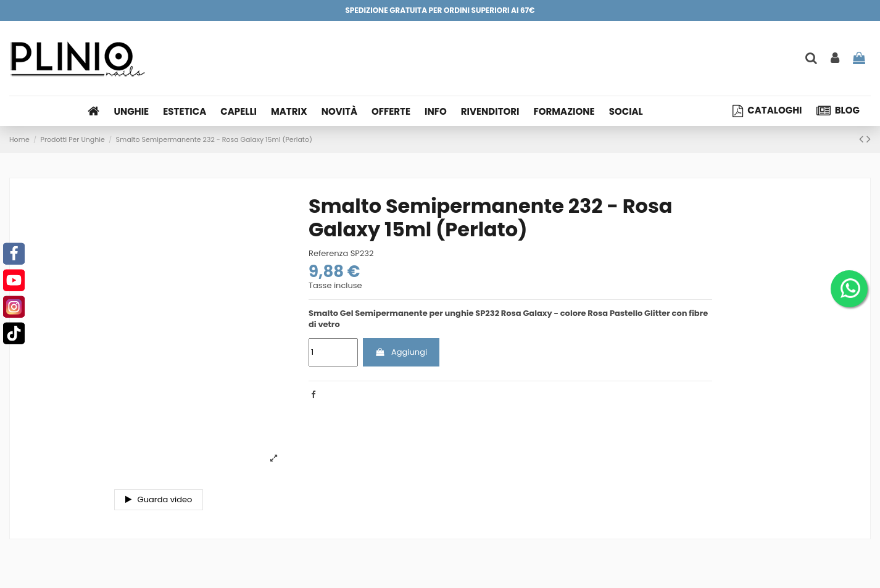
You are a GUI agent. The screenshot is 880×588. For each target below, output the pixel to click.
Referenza (328, 254)
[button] (440, 111)
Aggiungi (401, 352)
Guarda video (159, 499)
